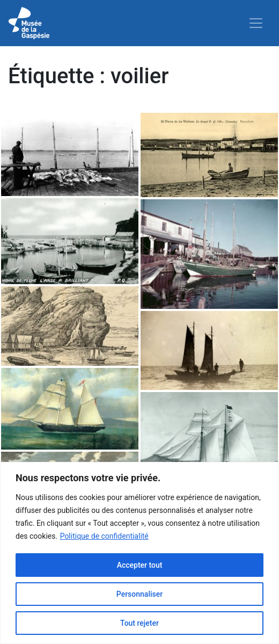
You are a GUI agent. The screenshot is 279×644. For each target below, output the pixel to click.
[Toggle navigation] (256, 23)
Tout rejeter (139, 623)
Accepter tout (140, 565)
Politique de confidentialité (104, 536)
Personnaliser (139, 594)
